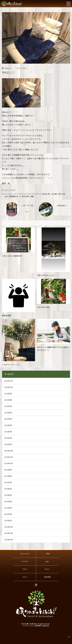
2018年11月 (9, 533)
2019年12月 (9, 451)
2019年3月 (8, 508)
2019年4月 (8, 501)
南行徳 (44, 194)
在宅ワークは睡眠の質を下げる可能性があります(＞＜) (53, 349)
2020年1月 (8, 444)
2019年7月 (8, 482)
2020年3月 (8, 432)
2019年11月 (9, 457)
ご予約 (47, 554)
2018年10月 (9, 540)
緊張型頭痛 (6, 315)
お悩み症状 (47, 577)
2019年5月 (8, 495)
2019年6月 (8, 489)
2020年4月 (8, 425)
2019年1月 (8, 520)
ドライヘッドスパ (25, 194)
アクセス (25, 569)
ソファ (15, 194)
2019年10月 (9, 463)
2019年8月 (8, 476)
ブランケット (37, 194)
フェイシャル (25, 561)
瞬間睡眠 (12, 196)
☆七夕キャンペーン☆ (11, 365)
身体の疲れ (26, 196)
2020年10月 (9, 387)
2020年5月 (8, 419)
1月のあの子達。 (44, 307)
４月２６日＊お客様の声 (12, 256)
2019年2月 (8, 514)
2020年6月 (8, 413)
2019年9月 (8, 470)
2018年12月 (9, 527)
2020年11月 (9, 381)
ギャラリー (47, 569)
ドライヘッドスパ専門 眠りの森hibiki (36, 626)
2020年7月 (8, 406)
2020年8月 (8, 400)
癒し (49, 194)
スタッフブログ (21, 68)
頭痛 (32, 196)
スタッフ (25, 577)
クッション (8, 194)
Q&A (47, 561)
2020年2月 (8, 438)
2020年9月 (8, 394)
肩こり (19, 196)
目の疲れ (55, 194)
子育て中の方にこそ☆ (46, 275)
